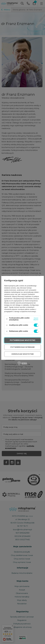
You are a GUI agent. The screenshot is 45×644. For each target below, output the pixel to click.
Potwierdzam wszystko (23, 340)
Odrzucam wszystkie (22, 354)
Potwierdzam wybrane (22, 347)
